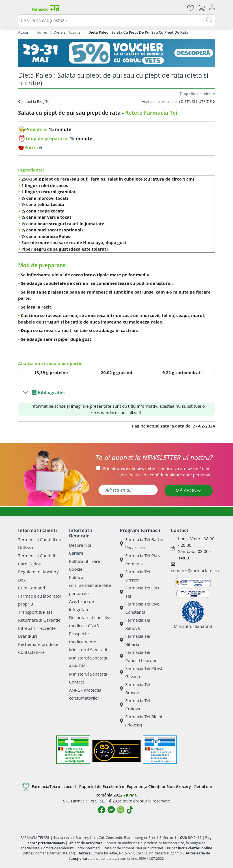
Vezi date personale (166, 475)
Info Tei (41, 32)
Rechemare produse (38, 644)
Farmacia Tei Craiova (135, 705)
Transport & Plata (35, 612)
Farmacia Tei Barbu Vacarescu (142, 543)
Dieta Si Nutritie (67, 32)
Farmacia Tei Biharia (135, 640)
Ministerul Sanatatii (88, 650)
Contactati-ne (31, 652)
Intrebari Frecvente (37, 628)
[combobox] (116, 20)
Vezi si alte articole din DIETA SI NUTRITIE (178, 101)
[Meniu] (23, 8)
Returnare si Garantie (39, 620)
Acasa (23, 32)
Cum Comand (32, 588)
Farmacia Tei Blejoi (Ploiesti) (141, 721)
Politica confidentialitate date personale (90, 585)
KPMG (132, 795)
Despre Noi (80, 545)
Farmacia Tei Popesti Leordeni (139, 656)
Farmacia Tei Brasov (135, 688)
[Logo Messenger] (111, 810)
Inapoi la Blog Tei (34, 101)
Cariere (76, 553)
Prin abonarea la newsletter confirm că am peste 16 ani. (158, 468)
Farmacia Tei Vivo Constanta (140, 608)
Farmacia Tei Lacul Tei (141, 592)
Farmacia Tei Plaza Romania (141, 560)
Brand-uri (27, 636)
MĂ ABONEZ (189, 491)
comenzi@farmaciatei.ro (195, 570)
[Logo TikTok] (130, 810)
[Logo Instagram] (121, 810)
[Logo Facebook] (102, 810)
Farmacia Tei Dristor (135, 576)
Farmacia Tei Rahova (135, 624)
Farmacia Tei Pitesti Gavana (142, 672)
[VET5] (116, 53)
